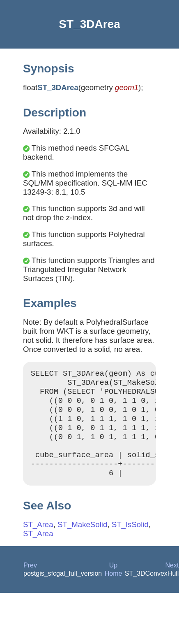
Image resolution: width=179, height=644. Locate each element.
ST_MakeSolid (82, 539)
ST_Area (38, 539)
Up (113, 580)
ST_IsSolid (130, 539)
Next (172, 580)
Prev (30, 580)
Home (114, 588)
